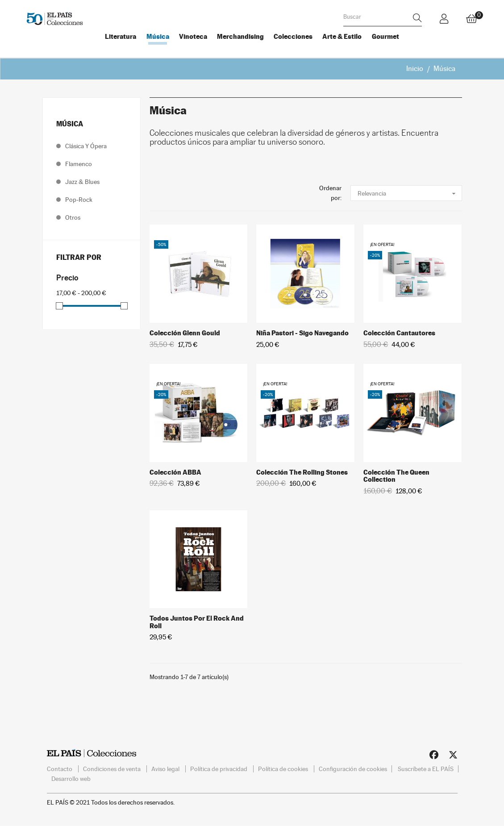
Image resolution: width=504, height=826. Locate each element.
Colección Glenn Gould (185, 333)
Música (70, 124)
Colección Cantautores (399, 333)
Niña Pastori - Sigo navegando (302, 333)
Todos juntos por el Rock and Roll (197, 622)
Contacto (60, 769)
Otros (73, 217)
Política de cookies (284, 769)
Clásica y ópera (86, 146)
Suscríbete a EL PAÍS (426, 769)
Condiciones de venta (112, 769)
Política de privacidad (219, 769)
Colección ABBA (175, 472)
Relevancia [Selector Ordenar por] (410, 193)
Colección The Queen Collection (396, 476)
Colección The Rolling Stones (302, 472)
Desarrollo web (71, 779)
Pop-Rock (79, 200)
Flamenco (79, 164)
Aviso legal (166, 769)
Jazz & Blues (82, 182)
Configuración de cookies (353, 769)
